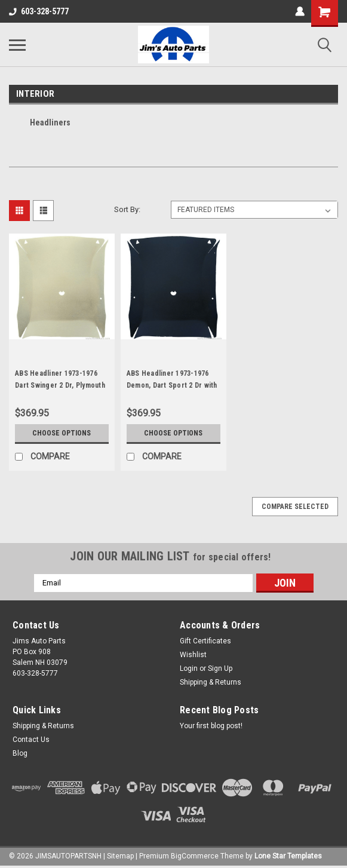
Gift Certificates (205, 641)
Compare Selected (295, 507)
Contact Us (31, 740)
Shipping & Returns (211, 682)
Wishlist (193, 655)
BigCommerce (195, 856)
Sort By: (127, 209)
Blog (20, 753)
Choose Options (62, 433)
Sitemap (120, 856)
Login (189, 668)
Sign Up (220, 668)
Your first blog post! (211, 726)
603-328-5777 (39, 11)
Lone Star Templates (288, 856)
